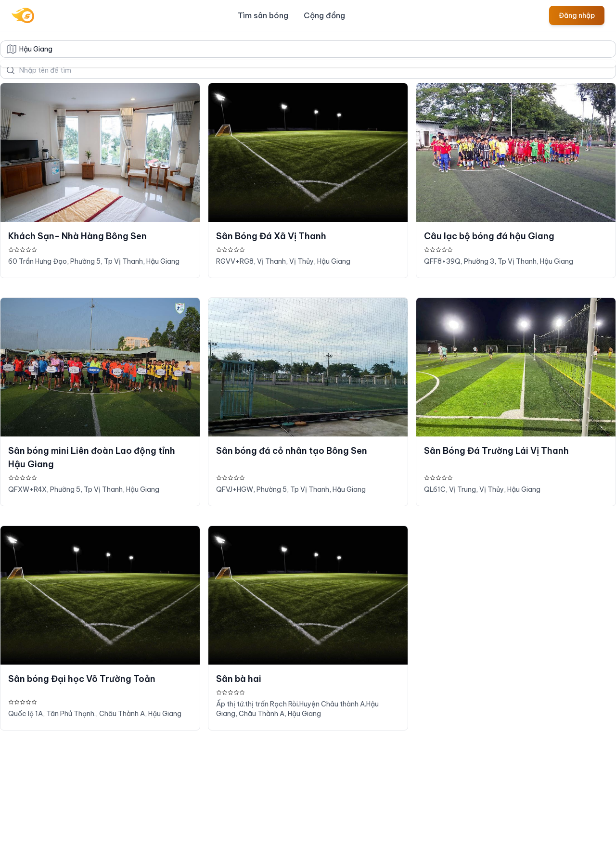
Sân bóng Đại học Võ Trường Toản (82, 679)
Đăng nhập (577, 15)
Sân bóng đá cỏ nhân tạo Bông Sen (292, 451)
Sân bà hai (239, 679)
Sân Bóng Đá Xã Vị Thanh (271, 236)
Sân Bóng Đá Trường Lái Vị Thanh (496, 451)
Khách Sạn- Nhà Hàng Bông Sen (77, 236)
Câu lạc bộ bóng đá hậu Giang (489, 236)
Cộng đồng (324, 15)
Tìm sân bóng (263, 15)
